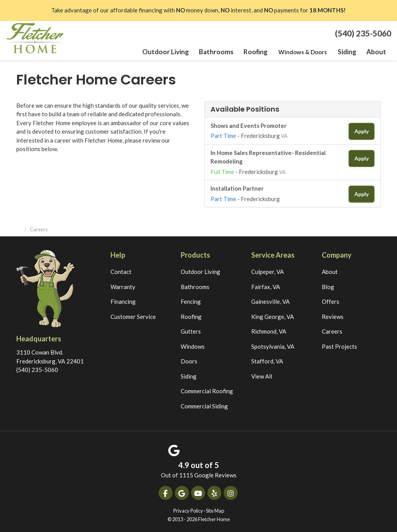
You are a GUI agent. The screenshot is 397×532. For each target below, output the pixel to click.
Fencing (191, 301)
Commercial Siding (204, 405)
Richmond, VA (269, 331)
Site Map (215, 510)
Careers (332, 331)
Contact (121, 271)
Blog (328, 286)
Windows (193, 345)
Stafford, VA (267, 360)
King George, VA (273, 315)
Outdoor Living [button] (173, 52)
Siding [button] (348, 52)
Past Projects (339, 345)
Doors (189, 360)
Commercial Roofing (207, 390)
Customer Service (133, 315)
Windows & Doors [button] (304, 52)
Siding (189, 375)
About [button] (377, 52)
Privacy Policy (188, 510)
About (330, 271)
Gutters (191, 331)
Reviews (333, 315)
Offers (331, 301)
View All (262, 375)
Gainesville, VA (270, 301)
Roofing (191, 315)
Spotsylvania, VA (273, 345)
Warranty (123, 286)
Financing (123, 301)
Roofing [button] (257, 52)
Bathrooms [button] (220, 52)
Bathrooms (195, 286)
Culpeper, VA (268, 271)
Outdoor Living (200, 271)
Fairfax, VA (266, 286)
